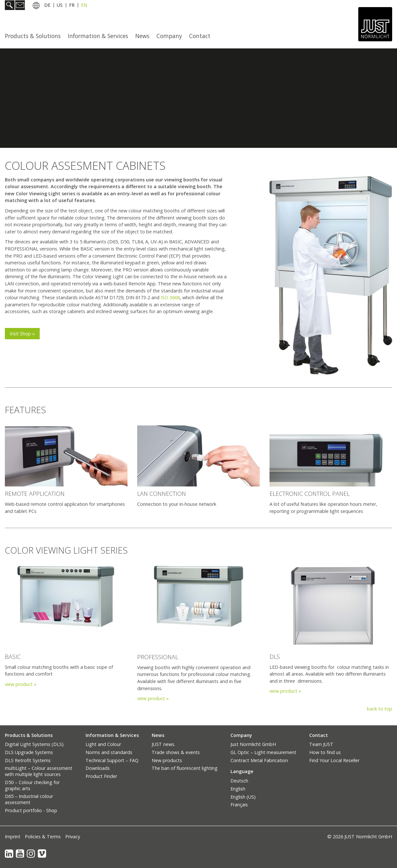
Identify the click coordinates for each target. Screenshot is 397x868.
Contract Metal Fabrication (259, 760)
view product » (21, 684)
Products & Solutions (33, 36)
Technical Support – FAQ (112, 760)
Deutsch (239, 781)
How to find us (325, 752)
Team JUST (321, 744)
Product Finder (101, 776)
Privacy (73, 837)
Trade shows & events (176, 752)
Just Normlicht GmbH (253, 744)
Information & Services (98, 36)
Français (239, 805)
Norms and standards (109, 752)
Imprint (13, 837)
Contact (200, 36)
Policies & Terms (43, 837)
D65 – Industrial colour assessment (29, 799)
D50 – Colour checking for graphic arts (32, 785)
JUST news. (163, 744)
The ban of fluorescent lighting (185, 768)
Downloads (98, 768)
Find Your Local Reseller (334, 760)
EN (84, 6)
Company (169, 36)
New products (167, 760)
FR (72, 6)
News (142, 36)
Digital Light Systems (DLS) (34, 744)
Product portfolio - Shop (31, 810)
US (60, 6)
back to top (380, 709)
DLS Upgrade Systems (29, 752)
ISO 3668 (170, 297)
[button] (22, 334)
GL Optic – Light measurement (263, 752)
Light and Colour (103, 744)
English (238, 789)
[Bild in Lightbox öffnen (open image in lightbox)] (66, 456)
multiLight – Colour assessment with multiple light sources (39, 771)
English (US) (243, 797)
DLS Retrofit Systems (28, 760)
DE (47, 6)
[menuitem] (35, 36)
